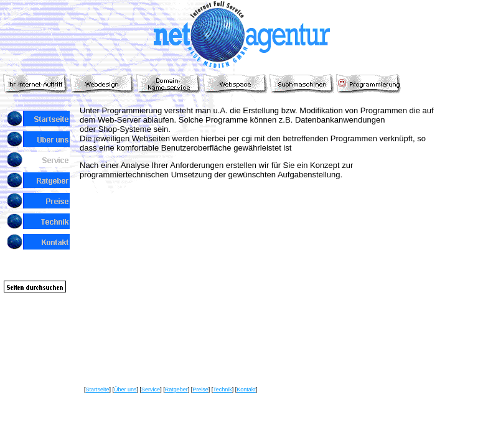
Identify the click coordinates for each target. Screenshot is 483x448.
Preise (200, 390)
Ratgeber (176, 390)
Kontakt (246, 390)
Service (151, 390)
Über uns (125, 390)
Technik (223, 390)
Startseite (98, 390)
